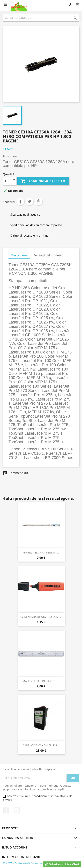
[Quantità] (7, 181)
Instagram (17, 810)
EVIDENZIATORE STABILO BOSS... (41, 617)
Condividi (20, 201)
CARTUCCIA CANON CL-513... (41, 745)
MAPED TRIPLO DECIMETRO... (41, 681)
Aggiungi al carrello (43, 181)
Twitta (29, 201)
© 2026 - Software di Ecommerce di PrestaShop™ (35, 863)
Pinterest (38, 201)
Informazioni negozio (21, 857)
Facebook (6, 810)
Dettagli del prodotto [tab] (48, 255)
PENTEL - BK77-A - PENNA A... (41, 552)
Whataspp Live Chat (62, 864)
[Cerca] (41, 18)
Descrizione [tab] (19, 255)
